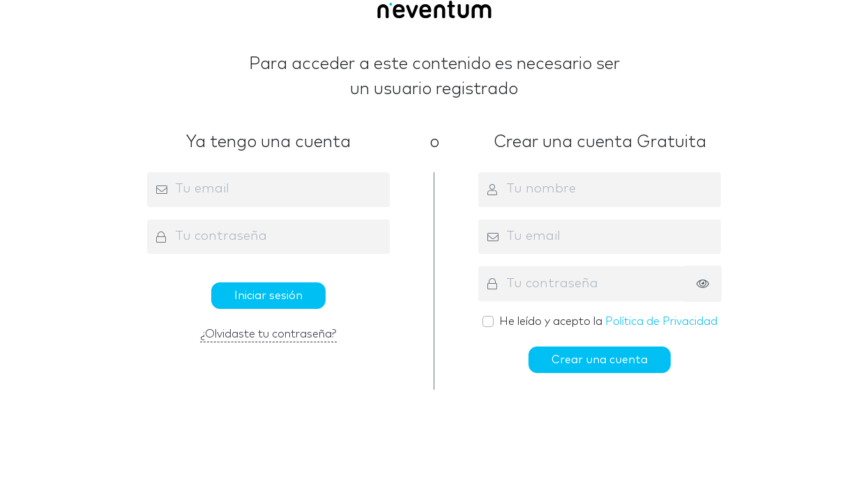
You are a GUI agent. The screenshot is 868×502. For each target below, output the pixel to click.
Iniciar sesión (268, 296)
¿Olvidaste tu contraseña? (268, 334)
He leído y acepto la (608, 321)
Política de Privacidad (661, 321)
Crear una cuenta (600, 360)
